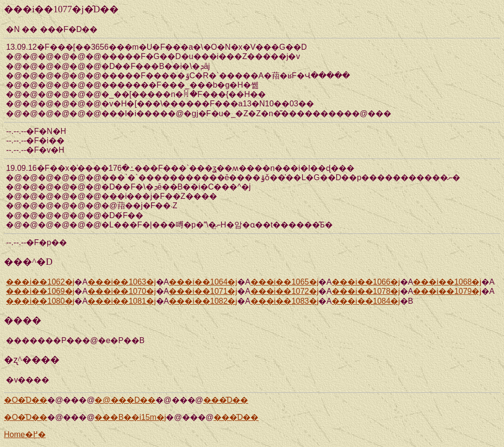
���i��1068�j (447, 282)
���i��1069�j (40, 291)
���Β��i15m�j (130, 417)
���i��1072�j (285, 291)
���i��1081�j (122, 301)
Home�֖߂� (25, 434)
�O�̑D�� (26, 400)
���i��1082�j (203, 301)
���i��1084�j (366, 301)
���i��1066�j (366, 282)
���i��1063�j (122, 282)
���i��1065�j (285, 282)
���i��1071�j (203, 291)
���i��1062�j (40, 282)
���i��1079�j (447, 291)
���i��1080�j (40, 301)
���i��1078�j (366, 291)
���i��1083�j (285, 301)
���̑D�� (226, 400)
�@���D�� (125, 400)
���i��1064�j (203, 282)
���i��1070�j (122, 291)
